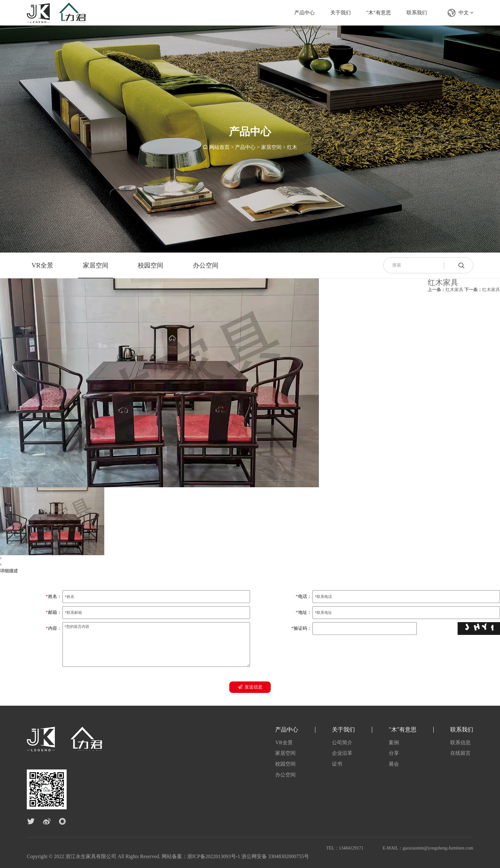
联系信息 (460, 743)
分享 (394, 753)
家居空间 (271, 147)
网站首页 (219, 147)
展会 (394, 764)
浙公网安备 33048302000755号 (275, 856)
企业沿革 (342, 753)
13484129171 (351, 848)
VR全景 (42, 265)
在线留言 (460, 753)
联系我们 (417, 13)
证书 (337, 764)
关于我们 (341, 13)
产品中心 (305, 13)
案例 (394, 743)
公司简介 (342, 743)
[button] (159, 558)
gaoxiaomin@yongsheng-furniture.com (438, 848)
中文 (466, 13)
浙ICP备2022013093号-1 (214, 856)
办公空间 (206, 265)
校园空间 (151, 265)
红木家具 (445, 290)
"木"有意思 (379, 13)
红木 (292, 147)
